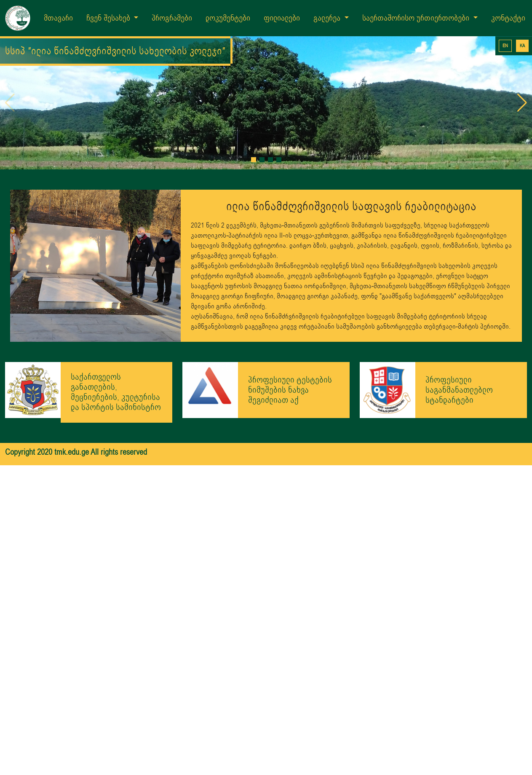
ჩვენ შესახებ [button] (109, 18)
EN (505, 46)
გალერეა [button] (328, 18)
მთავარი (58, 18)
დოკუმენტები (228, 18)
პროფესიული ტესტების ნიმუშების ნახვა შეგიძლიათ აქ (290, 390)
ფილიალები (282, 18)
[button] (254, 160)
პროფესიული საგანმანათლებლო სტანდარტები (459, 390)
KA (522, 46)
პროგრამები (172, 18)
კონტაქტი (508, 18)
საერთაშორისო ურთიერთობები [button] (417, 18)
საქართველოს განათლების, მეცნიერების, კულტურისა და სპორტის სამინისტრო (116, 392)
